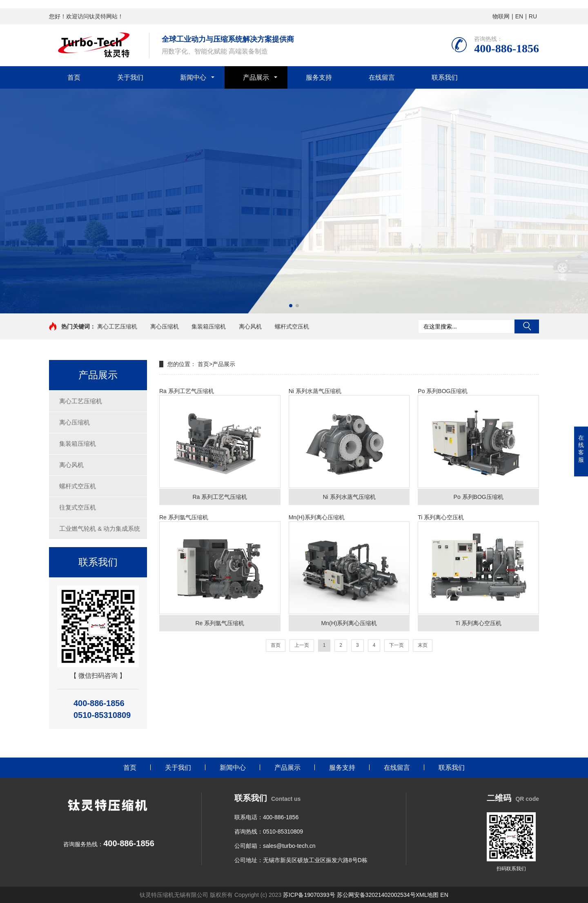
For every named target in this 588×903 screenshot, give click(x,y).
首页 (74, 77)
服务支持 (319, 77)
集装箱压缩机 (209, 326)
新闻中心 (193, 77)
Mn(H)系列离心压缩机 (349, 573)
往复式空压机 (78, 507)
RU (533, 16)
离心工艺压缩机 (117, 326)
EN (519, 16)
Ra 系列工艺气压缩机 (220, 446)
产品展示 (256, 77)
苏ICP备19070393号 (309, 895)
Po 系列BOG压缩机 (478, 446)
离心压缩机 (165, 326)
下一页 (396, 645)
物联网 (501, 16)
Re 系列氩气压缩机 (220, 573)
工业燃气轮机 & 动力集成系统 (100, 529)
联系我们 (445, 77)
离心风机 (250, 326)
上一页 (302, 645)
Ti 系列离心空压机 (478, 573)
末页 (423, 645)
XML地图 (427, 895)
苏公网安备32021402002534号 (376, 895)
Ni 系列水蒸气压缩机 (349, 446)
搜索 (527, 326)
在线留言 (382, 77)
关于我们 (130, 77)
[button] (291, 306)
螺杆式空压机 (292, 326)
